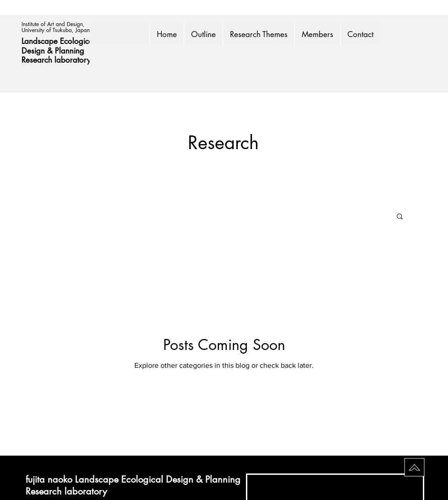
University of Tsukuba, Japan (56, 30)
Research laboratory (56, 60)
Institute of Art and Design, (54, 24)
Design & (38, 51)
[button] (400, 217)
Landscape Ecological (59, 41)
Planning (71, 51)
